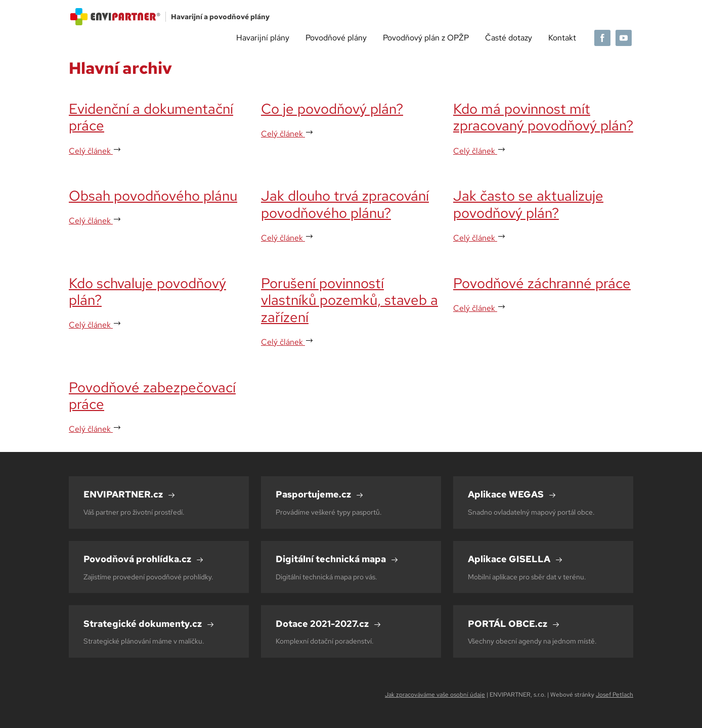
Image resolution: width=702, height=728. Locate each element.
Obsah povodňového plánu (153, 196)
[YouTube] (624, 38)
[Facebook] (602, 38)
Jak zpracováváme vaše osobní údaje (435, 695)
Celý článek (95, 151)
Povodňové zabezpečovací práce (152, 396)
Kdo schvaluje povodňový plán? (147, 292)
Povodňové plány (336, 38)
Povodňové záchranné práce (542, 283)
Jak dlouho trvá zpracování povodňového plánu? (345, 204)
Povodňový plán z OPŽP (426, 38)
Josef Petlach (615, 695)
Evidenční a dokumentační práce (151, 117)
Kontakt (562, 38)
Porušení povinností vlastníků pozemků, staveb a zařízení (349, 300)
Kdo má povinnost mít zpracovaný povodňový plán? (543, 117)
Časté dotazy (509, 38)
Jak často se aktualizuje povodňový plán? (528, 204)
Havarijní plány (263, 38)
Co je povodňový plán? (332, 109)
